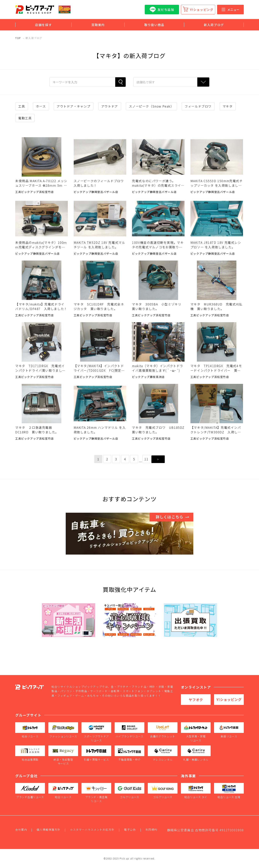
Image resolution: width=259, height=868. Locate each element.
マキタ (228, 106)
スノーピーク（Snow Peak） (151, 106)
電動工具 (25, 118)
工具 (22, 106)
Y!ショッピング (202, 10)
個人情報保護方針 (48, 830)
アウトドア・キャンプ (74, 106)
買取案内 (98, 25)
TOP (18, 38)
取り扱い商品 (154, 25)
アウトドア (110, 106)
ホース (41, 106)
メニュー (230, 10)
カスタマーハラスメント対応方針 (92, 830)
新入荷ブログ (214, 25)
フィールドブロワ (198, 106)
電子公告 (130, 830)
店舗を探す (43, 25)
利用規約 (151, 830)
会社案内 (21, 830)
